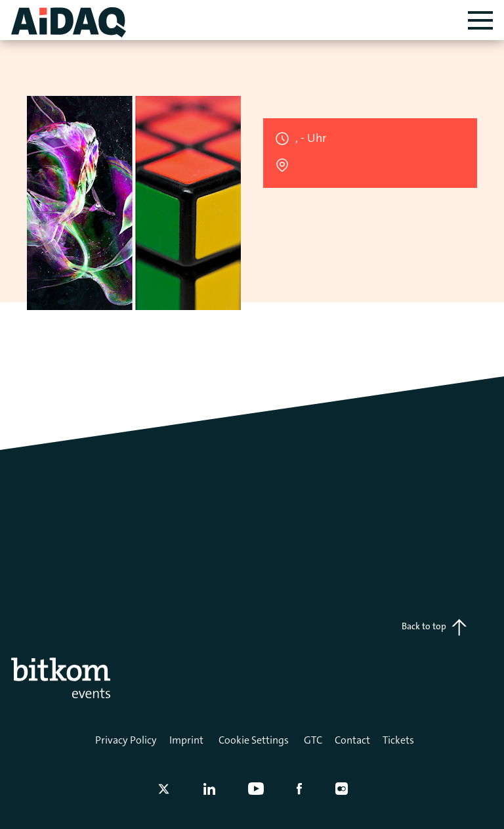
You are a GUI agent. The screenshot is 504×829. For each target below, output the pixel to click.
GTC (313, 740)
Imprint (186, 740)
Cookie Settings (254, 740)
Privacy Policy (126, 740)
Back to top (434, 627)
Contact (352, 740)
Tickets (398, 740)
